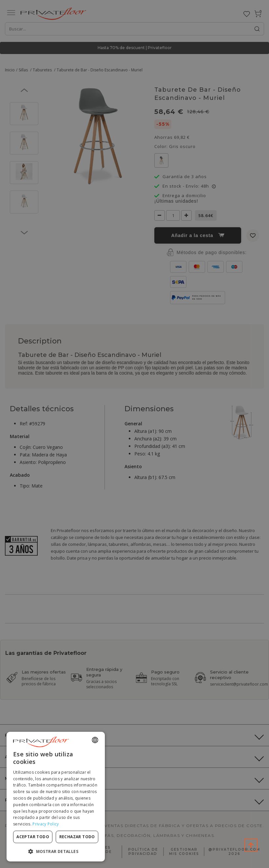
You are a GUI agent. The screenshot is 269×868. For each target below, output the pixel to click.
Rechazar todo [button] (77, 837)
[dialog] (56, 797)
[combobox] (95, 740)
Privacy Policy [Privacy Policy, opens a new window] (46, 824)
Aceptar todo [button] (33, 837)
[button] (56, 851)
